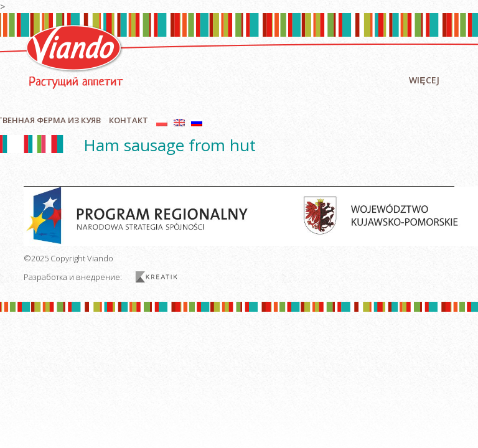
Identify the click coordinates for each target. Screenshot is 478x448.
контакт (129, 120)
